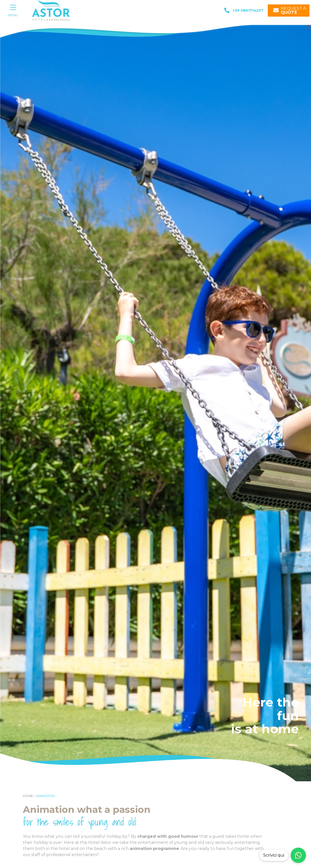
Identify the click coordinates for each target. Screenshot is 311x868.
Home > (29, 796)
